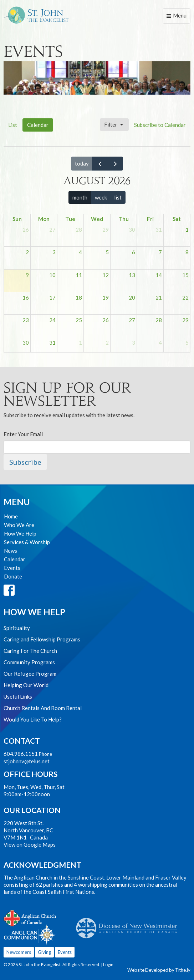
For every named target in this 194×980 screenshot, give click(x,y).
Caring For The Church (30, 651)
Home (11, 516)
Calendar (38, 125)
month (80, 197)
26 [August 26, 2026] (106, 320)
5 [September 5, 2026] (187, 343)
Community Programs (29, 662)
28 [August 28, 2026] (159, 320)
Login (108, 964)
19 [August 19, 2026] (106, 297)
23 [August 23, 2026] (26, 320)
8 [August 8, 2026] (187, 252)
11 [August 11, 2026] (79, 275)
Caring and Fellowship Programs (42, 639)
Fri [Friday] (150, 219)
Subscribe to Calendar (160, 125)
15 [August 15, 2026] (185, 275)
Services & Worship (27, 542)
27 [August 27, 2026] (132, 320)
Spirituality (17, 628)
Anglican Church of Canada (30, 917)
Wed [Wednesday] (97, 219)
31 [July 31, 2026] (159, 230)
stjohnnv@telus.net (27, 761)
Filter (114, 125)
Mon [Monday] (44, 219)
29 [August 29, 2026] (185, 320)
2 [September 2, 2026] (107, 343)
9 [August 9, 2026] (27, 275)
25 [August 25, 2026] (79, 320)
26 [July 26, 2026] (26, 230)
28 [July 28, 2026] (79, 230)
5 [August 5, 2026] (107, 252)
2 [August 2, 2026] (27, 252)
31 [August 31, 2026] (52, 343)
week (101, 197)
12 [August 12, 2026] (106, 275)
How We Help (20, 533)
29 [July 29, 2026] (106, 230)
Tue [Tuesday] (70, 219)
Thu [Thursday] (124, 219)
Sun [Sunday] (17, 219)
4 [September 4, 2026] (160, 343)
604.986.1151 (21, 754)
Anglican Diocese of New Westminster (129, 925)
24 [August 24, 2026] (52, 320)
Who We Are (19, 525)
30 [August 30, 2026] (26, 343)
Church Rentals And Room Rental (43, 708)
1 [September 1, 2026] (80, 343)
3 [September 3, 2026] (134, 343)
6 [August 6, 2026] (134, 252)
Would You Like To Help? (33, 719)
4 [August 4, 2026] (80, 252)
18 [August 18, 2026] (79, 297)
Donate (13, 576)
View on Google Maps (30, 844)
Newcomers (19, 952)
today (82, 163)
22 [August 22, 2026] (185, 297)
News (11, 551)
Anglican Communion (30, 934)
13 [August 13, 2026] (132, 275)
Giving (44, 952)
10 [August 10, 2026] (52, 275)
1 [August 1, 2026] (187, 230)
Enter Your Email (23, 434)
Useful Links (18, 696)
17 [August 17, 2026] (52, 297)
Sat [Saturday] (177, 219)
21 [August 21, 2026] (159, 297)
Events (12, 568)
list (118, 197)
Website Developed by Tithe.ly (159, 970)
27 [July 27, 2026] (52, 230)
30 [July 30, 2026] (132, 230)
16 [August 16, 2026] (26, 297)
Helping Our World (26, 685)
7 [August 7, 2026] (160, 252)
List (13, 125)
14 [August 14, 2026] (159, 275)
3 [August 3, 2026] (54, 252)
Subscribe (25, 462)
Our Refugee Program (30, 674)
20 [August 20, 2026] (132, 297)
